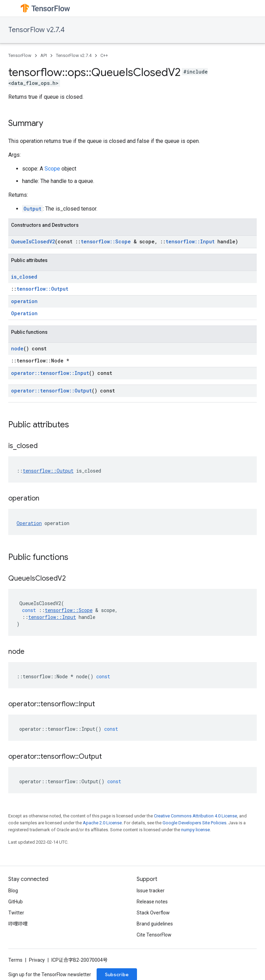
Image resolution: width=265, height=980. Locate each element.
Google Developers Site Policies (194, 823)
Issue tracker (151, 891)
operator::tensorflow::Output (51, 391)
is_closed (24, 277)
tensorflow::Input (190, 241)
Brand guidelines (155, 924)
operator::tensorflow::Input (50, 373)
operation (24, 301)
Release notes (152, 902)
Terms (15, 960)
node (17, 348)
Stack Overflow (153, 913)
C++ (104, 55)
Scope (52, 169)
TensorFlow (20, 55)
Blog (13, 891)
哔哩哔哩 (18, 924)
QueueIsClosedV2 (33, 241)
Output (32, 209)
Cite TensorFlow (154, 935)
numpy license (195, 830)
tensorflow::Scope (106, 241)
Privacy (37, 960)
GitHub (16, 902)
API (44, 55)
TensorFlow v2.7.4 (36, 30)
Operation (24, 313)
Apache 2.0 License (102, 823)
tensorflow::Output (42, 289)
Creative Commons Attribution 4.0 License (195, 816)
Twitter (16, 913)
